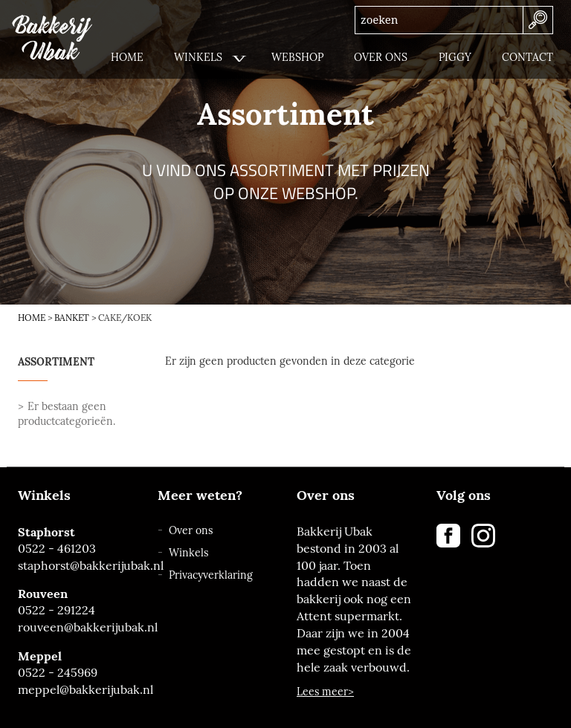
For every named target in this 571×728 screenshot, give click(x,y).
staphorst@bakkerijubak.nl (77, 566)
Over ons (191, 531)
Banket (72, 318)
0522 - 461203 (57, 549)
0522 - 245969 (58, 673)
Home (32, 318)
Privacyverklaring (211, 575)
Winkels (188, 553)
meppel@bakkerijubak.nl (77, 690)
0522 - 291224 (57, 610)
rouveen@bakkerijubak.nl (77, 627)
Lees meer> (325, 692)
